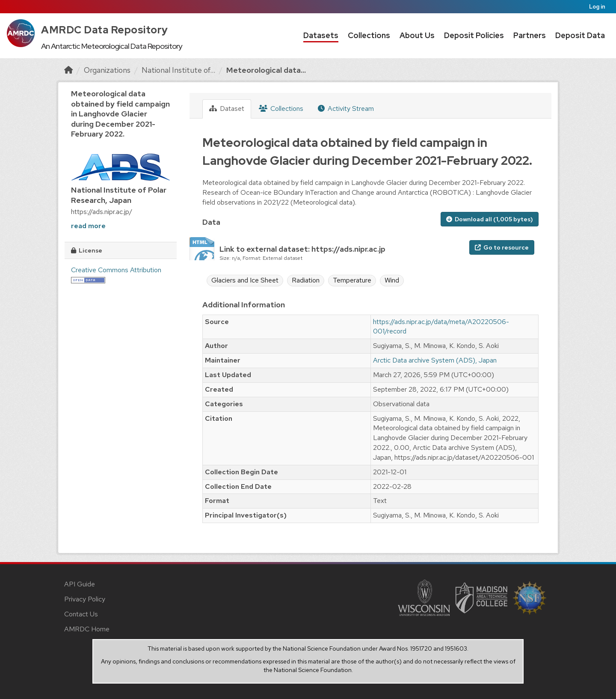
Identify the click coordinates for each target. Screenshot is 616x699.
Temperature (352, 280)
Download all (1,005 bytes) (490, 219)
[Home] (68, 70)
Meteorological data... (266, 70)
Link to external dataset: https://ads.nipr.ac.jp (302, 249)
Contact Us (81, 614)
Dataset (227, 109)
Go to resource (502, 247)
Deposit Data (580, 35)
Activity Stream (346, 109)
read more (88, 226)
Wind (392, 280)
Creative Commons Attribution (116, 270)
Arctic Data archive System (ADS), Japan (435, 360)
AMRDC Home (87, 629)
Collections (369, 35)
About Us (417, 35)
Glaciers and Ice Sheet (245, 280)
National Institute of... (178, 70)
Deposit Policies (474, 35)
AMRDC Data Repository (105, 30)
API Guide (80, 584)
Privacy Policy (85, 599)
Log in (597, 7)
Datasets (321, 35)
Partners (530, 35)
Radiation (306, 280)
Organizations (107, 70)
